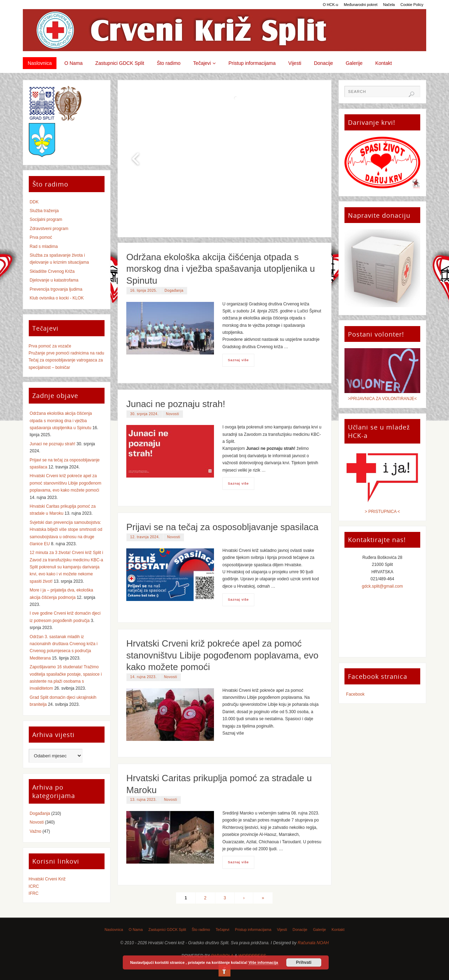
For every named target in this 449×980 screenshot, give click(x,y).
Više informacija (263, 962)
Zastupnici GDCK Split (167, 930)
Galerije (319, 930)
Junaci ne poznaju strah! (176, 404)
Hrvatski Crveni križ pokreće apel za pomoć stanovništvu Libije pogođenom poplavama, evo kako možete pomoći (222, 655)
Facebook (356, 694)
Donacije (300, 930)
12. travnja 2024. (145, 537)
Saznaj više (238, 360)
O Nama (136, 930)
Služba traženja (44, 211)
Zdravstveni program (49, 229)
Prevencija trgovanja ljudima (56, 289)
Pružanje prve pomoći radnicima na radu (66, 353)
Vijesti (282, 930)
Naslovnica (114, 930)
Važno (36, 831)
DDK (34, 202)
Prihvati (304, 962)
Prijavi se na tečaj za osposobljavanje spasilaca (222, 527)
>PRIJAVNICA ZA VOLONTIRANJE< (383, 399)
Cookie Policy (412, 5)
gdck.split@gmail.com (383, 586)
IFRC (34, 893)
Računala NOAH (313, 943)
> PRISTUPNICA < (383, 512)
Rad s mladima (44, 246)
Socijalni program (46, 219)
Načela (389, 5)
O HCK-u (330, 5)
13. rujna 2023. (143, 800)
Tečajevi (223, 930)
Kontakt (338, 930)
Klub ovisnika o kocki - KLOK (57, 298)
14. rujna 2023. (143, 677)
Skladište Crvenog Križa (52, 271)
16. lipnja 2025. (144, 290)
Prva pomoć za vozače (50, 346)
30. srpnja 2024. (144, 414)
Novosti (172, 414)
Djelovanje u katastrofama (54, 280)
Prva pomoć (41, 237)
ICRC (34, 886)
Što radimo (201, 930)
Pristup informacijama (253, 930)
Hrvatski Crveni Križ (47, 879)
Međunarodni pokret (361, 5)
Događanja (174, 290)
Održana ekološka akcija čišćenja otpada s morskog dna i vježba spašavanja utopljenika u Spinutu (221, 269)
